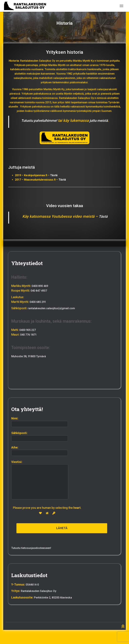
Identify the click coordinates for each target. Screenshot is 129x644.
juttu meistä (101, 120)
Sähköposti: (40, 436)
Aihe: (40, 451)
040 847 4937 (40, 290)
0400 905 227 (28, 329)
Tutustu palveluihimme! (38, 120)
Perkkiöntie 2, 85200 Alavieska (54, 597)
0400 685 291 (39, 301)
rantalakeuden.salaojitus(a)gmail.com (52, 308)
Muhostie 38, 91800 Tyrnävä (30, 356)
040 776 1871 (29, 334)
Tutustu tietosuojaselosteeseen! (33, 548)
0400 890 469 (41, 285)
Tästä (54, 175)
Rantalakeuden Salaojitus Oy (40, 591)
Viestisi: (40, 480)
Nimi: (40, 422)
